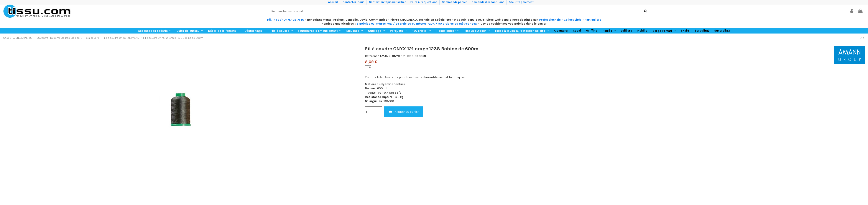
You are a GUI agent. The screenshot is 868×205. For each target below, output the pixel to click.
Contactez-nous (354, 2)
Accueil (333, 2)
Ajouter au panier (404, 112)
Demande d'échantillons (488, 2)
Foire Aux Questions (424, 2)
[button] (155, 31)
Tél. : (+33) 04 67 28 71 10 (285, 20)
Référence (372, 56)
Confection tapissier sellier (388, 2)
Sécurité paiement (521, 2)
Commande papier (455, 2)
